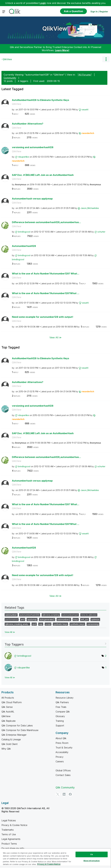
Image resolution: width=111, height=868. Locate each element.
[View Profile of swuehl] (85, 110)
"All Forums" (85, 75)
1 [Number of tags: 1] (106, 668)
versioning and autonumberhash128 (33, 147)
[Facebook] (70, 794)
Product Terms (9, 844)
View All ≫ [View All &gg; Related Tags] (10, 632)
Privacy (60, 757)
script (48, 624)
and (23, 619)
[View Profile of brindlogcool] (24, 232)
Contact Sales (63, 775)
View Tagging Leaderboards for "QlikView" (56, 643)
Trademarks (8, 830)
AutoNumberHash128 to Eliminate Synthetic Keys (41, 100)
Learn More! (62, 50)
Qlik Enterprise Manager (14, 735)
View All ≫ (56, 337)
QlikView (55, 28)
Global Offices (63, 770)
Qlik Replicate (9, 721)
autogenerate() (47, 619)
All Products (8, 698)
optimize (95, 619)
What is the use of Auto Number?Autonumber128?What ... (46, 293)
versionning (93, 624)
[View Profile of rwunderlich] (88, 133)
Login (43, 3)
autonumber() (64, 619)
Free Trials (61, 707)
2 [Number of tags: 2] (106, 656)
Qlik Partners (62, 702)
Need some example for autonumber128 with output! (43, 317)
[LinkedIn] (64, 794)
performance (12, 619)
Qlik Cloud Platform (12, 702)
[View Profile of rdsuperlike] (23, 157)
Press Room (62, 743)
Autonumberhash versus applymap (32, 199)
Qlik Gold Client (9, 744)
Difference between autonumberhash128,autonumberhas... (46, 222)
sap (41, 624)
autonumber (11, 615)
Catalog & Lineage (11, 739)
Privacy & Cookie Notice (14, 825)
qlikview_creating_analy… (17, 624)
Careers (60, 761)
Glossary (60, 716)
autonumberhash (70, 615)
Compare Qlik (63, 712)
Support (60, 726)
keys (76, 619)
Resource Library (65, 698)
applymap (32, 619)
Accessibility (62, 752)
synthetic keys (60, 624)
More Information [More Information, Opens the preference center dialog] (92, 861)
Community (10, 78)
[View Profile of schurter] (101, 232)
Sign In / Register (99, 12)
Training (60, 721)
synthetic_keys (77, 624)
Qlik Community (65, 787)
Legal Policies (9, 820)
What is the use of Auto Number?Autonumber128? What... (46, 274)
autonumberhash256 (30, 615)
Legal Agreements (11, 839)
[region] (55, 858)
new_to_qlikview (89, 615)
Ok (92, 854)
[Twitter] (58, 794)
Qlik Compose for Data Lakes (17, 726)
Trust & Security (64, 748)
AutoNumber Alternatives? (28, 124)
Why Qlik (6, 749)
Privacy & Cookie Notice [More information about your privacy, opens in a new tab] (49, 864)
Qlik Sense (7, 707)
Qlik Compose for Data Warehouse (20, 730)
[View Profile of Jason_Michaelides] (90, 208)
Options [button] (106, 59)
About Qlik (61, 738)
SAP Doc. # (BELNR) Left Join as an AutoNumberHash (43, 175)
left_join (85, 619)
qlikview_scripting (51, 615)
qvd (34, 624)
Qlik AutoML (8, 712)
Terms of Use (9, 834)
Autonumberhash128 (24, 246)
